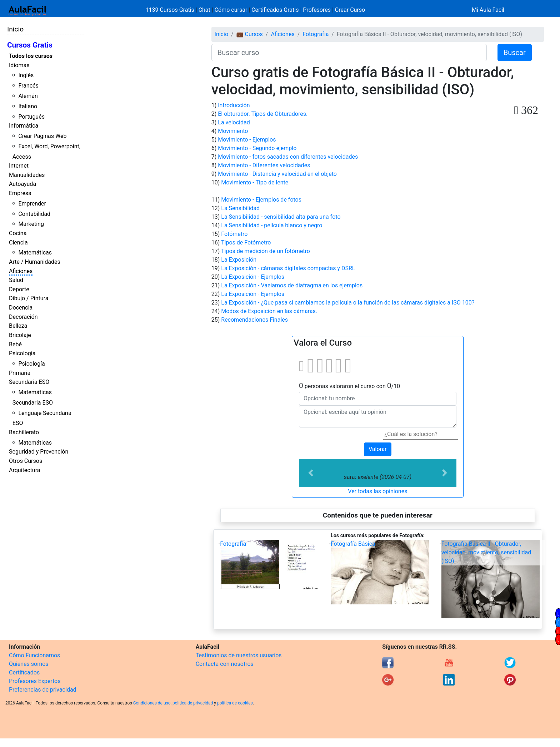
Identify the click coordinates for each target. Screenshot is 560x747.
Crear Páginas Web (42, 136)
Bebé (15, 344)
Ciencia (18, 243)
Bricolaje (20, 335)
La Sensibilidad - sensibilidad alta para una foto (281, 217)
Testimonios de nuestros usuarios (239, 655)
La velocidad (234, 122)
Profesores (317, 10)
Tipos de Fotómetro (246, 243)
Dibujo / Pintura (29, 298)
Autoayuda (22, 184)
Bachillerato (24, 432)
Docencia (21, 308)
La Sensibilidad (240, 208)
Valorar (378, 449)
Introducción (234, 105)
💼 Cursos (250, 34)
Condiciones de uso (152, 703)
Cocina (18, 233)
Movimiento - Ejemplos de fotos (261, 200)
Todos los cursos (31, 56)
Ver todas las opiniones (377, 491)
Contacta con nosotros (225, 664)
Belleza (18, 326)
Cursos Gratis (30, 45)
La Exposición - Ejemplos (253, 277)
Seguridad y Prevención (39, 452)
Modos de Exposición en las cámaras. (269, 311)
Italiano (28, 106)
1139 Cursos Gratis (171, 10)
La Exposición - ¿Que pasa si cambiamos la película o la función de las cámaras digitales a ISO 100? (348, 303)
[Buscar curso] (349, 53)
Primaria (20, 373)
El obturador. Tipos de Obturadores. (263, 114)
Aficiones (21, 271)
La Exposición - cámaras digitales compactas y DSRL (288, 268)
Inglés (26, 75)
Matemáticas (35, 253)
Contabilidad (34, 214)
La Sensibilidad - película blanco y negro (272, 225)
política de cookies (235, 703)
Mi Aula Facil (488, 10)
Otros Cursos (26, 461)
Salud (16, 280)
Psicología (22, 353)
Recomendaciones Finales (254, 320)
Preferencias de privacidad (43, 690)
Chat (204, 10)
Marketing (31, 224)
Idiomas (19, 65)
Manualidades (27, 175)
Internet (19, 166)
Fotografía (316, 34)
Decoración (23, 317)
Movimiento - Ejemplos (247, 140)
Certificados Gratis (275, 10)
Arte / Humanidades (35, 262)
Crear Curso (350, 10)
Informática (24, 126)
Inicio (15, 29)
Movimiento (233, 131)
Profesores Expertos (35, 681)
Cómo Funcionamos (34, 655)
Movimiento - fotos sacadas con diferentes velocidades (288, 157)
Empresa (20, 193)
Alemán (28, 96)
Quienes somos (29, 664)
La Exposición (239, 260)
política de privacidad (193, 703)
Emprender (32, 204)
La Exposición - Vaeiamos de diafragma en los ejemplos (292, 285)
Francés (28, 86)
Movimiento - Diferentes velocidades (264, 165)
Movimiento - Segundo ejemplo (257, 148)
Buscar (515, 53)
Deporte (19, 289)
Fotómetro (234, 234)
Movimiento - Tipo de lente (255, 182)
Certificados (24, 672)
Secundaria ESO (29, 382)
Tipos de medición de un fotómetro (266, 251)
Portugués (31, 117)
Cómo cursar (231, 10)
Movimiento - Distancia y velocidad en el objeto (277, 174)
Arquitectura (24, 470)
